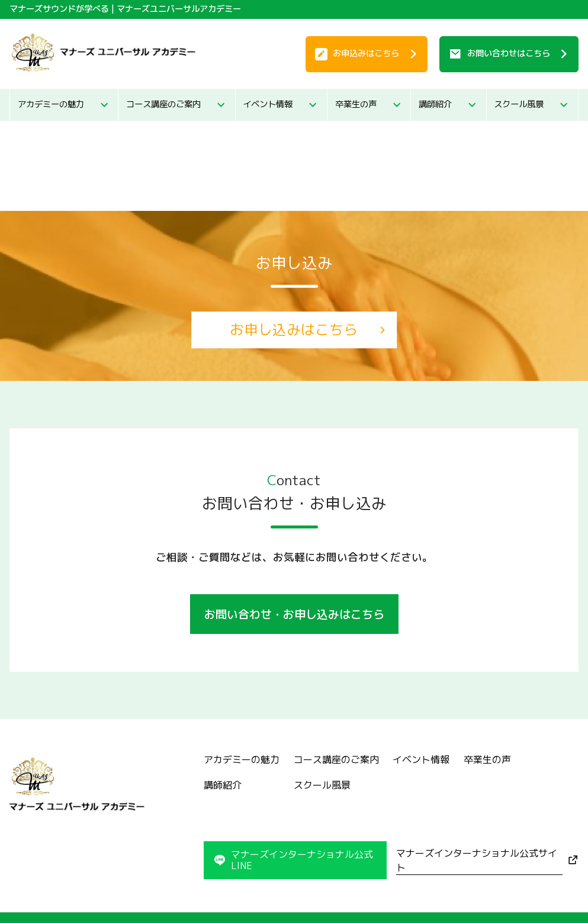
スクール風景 (519, 104)
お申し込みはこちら (294, 329)
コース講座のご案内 (163, 104)
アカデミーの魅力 (51, 104)
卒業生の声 (356, 104)
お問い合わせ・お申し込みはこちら (294, 614)
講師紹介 (435, 104)
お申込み (366, 53)
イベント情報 (268, 104)
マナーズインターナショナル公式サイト (477, 860)
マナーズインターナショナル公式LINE (302, 860)
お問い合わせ (509, 53)
